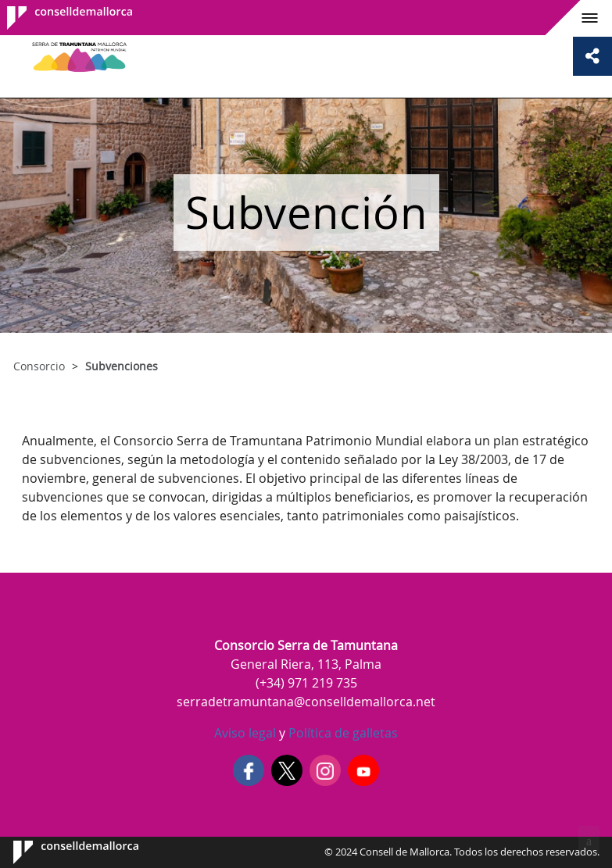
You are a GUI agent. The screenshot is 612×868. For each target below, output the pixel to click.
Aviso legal (245, 733)
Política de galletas (342, 733)
